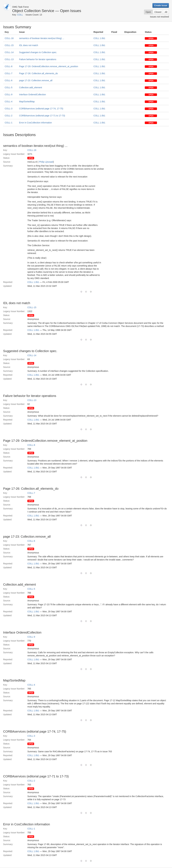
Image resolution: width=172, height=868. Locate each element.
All (166, 12)
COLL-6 (9, 80)
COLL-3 (9, 109)
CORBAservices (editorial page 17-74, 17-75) (41, 109)
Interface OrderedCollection (32, 95)
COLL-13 (9, 59)
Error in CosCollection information (35, 123)
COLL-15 (9, 45)
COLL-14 (9, 52)
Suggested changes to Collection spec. (38, 52)
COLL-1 (9, 123)
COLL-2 (9, 116)
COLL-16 (9, 38)
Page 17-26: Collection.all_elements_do (39, 73)
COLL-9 (9, 95)
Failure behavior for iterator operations (38, 59)
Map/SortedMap (27, 102)
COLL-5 (9, 87)
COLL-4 (9, 102)
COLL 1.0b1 (99, 38)
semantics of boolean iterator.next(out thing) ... (42, 38)
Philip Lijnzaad (46, 162)
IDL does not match (29, 45)
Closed (158, 12)
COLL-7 (9, 73)
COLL (20, 15)
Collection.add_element (31, 87)
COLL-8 (9, 66)
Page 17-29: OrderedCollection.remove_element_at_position (49, 66)
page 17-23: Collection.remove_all (36, 80)
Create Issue (161, 5)
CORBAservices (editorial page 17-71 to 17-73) (42, 116)
